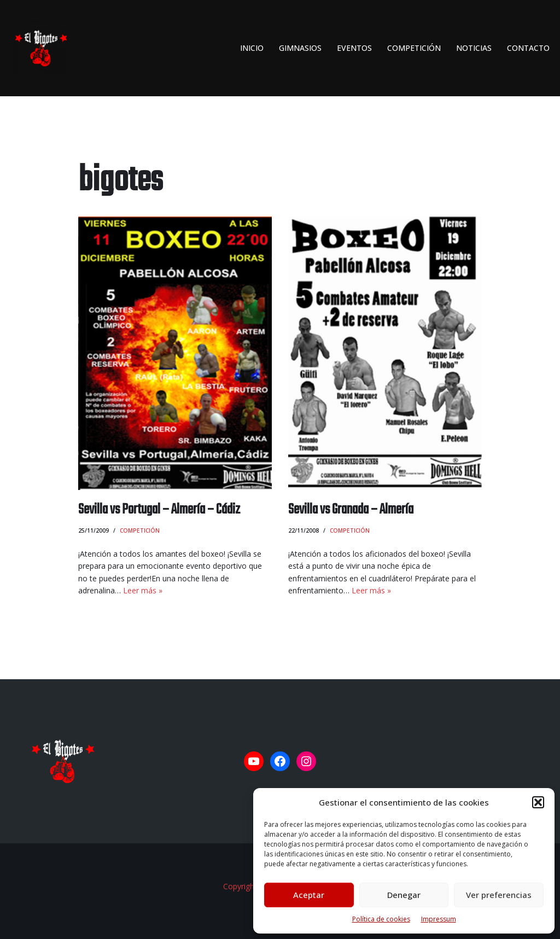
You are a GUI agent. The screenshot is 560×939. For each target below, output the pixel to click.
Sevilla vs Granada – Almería (351, 510)
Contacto (528, 48)
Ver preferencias (499, 895)
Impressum (439, 919)
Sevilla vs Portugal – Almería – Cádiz (159, 510)
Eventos (354, 48)
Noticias (474, 48)
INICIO (252, 48)
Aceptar (309, 895)
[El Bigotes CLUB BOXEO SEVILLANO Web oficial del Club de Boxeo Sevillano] (38, 48)
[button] (538, 802)
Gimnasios (300, 48)
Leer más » (143, 590)
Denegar (404, 895)
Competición (414, 48)
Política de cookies (381, 919)
